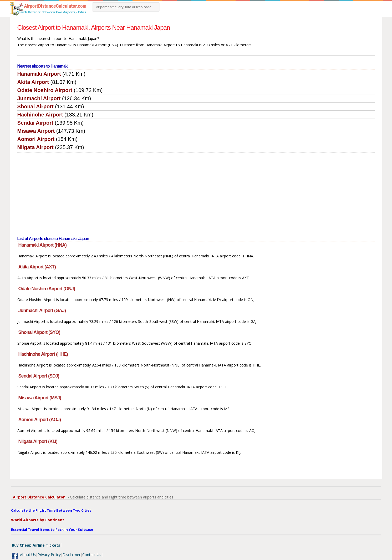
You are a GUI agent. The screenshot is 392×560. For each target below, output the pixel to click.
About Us (28, 555)
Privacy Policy (49, 555)
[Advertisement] (196, 192)
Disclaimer (72, 555)
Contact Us (92, 555)
